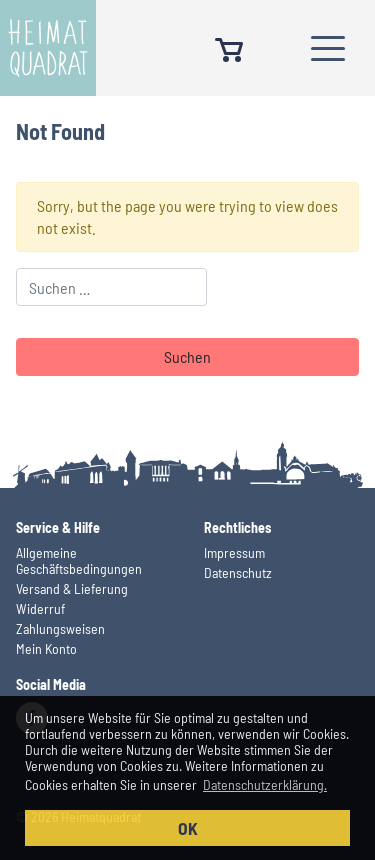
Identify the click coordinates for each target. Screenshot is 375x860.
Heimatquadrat (48, 48)
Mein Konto (46, 648)
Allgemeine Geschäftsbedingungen (79, 560)
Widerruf (40, 608)
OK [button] (188, 828)
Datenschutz (238, 572)
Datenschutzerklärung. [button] (265, 784)
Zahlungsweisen (60, 628)
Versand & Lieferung (72, 588)
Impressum (234, 552)
